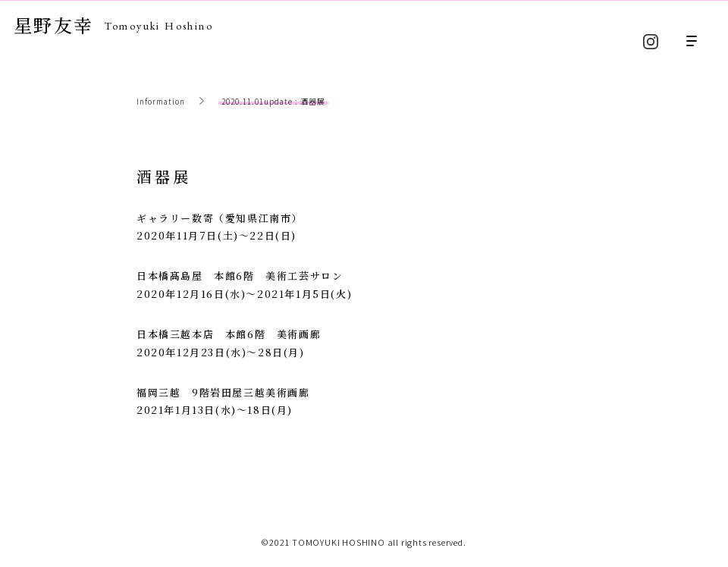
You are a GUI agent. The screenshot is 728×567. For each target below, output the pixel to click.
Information (161, 101)
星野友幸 (113, 25)
